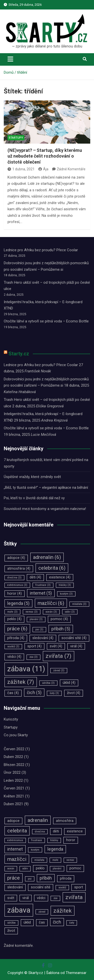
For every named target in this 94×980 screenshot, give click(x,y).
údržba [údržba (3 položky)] (48, 683)
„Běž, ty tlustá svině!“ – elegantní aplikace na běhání (46, 488)
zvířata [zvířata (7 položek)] (59, 656)
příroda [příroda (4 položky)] (16, 638)
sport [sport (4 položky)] (34, 646)
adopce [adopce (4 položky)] (16, 558)
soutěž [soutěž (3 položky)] (13, 646)
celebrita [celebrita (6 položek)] (52, 568)
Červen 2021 (14, 788)
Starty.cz (19, 354)
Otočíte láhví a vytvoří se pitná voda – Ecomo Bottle (46, 321)
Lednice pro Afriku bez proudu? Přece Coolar (41, 250)
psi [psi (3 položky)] (39, 629)
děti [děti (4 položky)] (35, 577)
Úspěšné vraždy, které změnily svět (32, 477)
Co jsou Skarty (16, 735)
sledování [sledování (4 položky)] (43, 638)
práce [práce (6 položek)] (17, 629)
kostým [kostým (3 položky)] (66, 594)
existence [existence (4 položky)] (60, 577)
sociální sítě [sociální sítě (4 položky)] (74, 638)
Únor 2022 (12, 772)
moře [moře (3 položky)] (12, 612)
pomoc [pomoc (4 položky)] (59, 619)
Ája (43, 169)
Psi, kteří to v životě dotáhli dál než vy (34, 498)
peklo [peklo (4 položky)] (14, 619)
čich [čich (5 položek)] (34, 693)
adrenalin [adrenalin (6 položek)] (47, 557)
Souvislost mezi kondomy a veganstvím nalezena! (45, 509)
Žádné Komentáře (71, 169)
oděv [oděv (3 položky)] (70, 612)
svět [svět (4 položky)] (56, 646)
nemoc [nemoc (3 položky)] (32, 612)
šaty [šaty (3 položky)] (54, 693)
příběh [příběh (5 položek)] (61, 629)
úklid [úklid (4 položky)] (69, 683)
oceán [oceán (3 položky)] (51, 612)
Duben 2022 (13, 757)
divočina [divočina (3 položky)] (14, 578)
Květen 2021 (14, 796)
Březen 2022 (14, 765)
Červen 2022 (14, 749)
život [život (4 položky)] (74, 693)
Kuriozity (11, 719)
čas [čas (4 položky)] (13, 693)
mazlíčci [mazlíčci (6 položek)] (51, 603)
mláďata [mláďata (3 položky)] (79, 604)
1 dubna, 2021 (21, 169)
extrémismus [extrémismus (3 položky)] (17, 585)
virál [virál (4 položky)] (76, 646)
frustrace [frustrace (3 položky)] (43, 585)
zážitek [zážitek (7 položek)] (21, 682)
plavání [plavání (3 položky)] (36, 619)
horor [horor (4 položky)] (15, 594)
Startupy (16, 138)
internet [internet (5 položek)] (41, 593)
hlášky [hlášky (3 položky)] (65, 585)
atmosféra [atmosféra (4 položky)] (19, 569)
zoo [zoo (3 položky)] (33, 657)
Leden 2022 (13, 780)
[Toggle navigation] (10, 59)
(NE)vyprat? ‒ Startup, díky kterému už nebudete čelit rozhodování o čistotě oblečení (45, 156)
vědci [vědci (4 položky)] (14, 657)
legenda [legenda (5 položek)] (18, 603)
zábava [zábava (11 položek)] (26, 669)
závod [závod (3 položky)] (59, 670)
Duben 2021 (13, 804)
